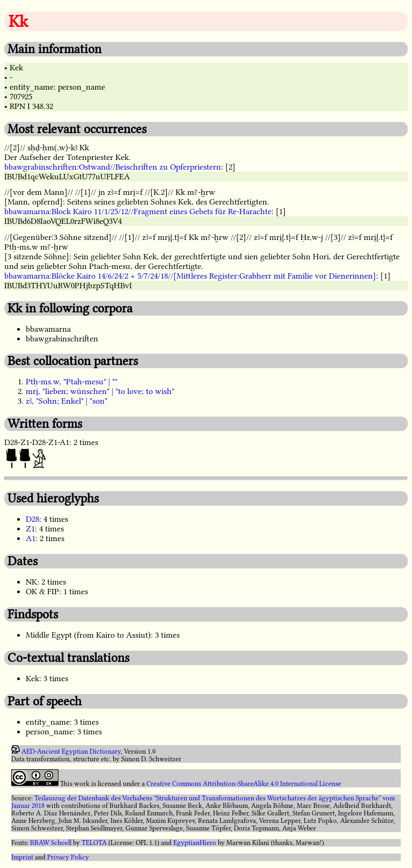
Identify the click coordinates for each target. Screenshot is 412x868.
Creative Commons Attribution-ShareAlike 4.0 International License (244, 784)
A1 (31, 538)
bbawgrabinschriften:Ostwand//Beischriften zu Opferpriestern (113, 167)
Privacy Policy (68, 857)
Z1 (30, 529)
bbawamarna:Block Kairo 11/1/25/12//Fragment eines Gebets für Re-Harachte (138, 211)
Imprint (22, 857)
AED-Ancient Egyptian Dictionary (71, 752)
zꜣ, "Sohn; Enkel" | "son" (67, 401)
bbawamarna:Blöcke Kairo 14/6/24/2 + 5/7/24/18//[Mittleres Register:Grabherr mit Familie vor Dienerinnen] (190, 276)
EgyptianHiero (195, 843)
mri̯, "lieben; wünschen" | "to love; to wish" (100, 391)
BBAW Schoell (51, 843)
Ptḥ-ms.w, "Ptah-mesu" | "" (72, 382)
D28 (32, 519)
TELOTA (94, 843)
